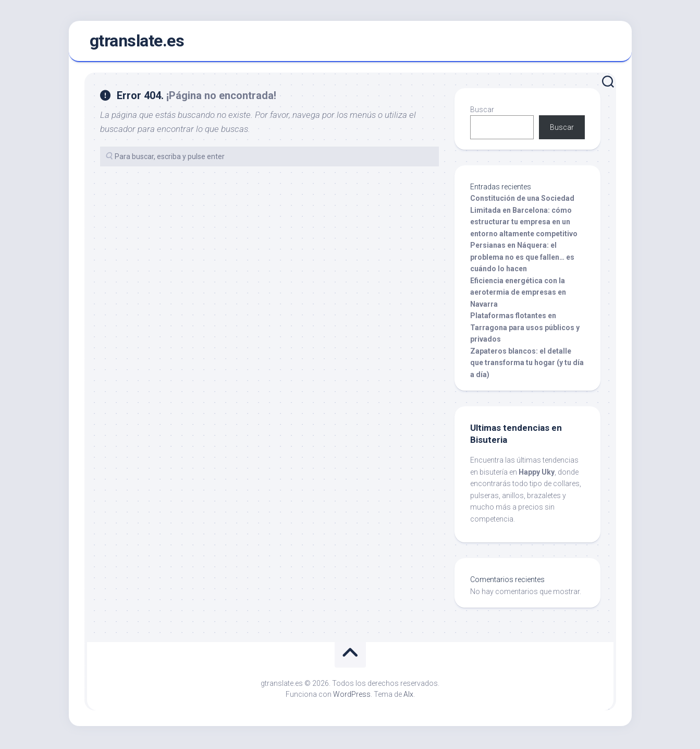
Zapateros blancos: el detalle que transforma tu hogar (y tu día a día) (527, 365)
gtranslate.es (137, 42)
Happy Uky (537, 474)
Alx (408, 696)
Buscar (482, 112)
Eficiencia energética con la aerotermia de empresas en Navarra (518, 294)
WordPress (352, 696)
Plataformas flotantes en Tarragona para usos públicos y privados (525, 329)
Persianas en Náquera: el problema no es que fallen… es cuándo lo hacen (522, 259)
